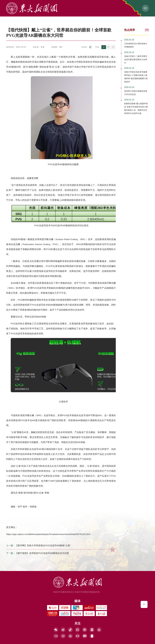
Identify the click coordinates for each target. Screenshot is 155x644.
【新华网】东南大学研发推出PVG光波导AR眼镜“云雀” (43, 545)
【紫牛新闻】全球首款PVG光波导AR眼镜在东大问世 (42, 553)
